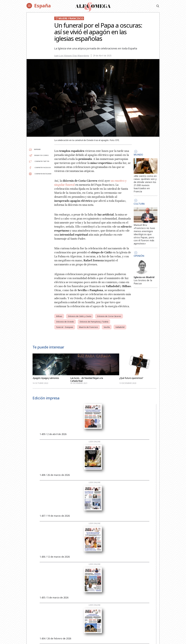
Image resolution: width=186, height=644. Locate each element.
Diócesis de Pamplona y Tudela (94, 322)
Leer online (94, 442)
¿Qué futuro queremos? (131, 378)
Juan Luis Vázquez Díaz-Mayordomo (72, 56)
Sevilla (107, 327)
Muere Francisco (69, 18)
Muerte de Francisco (88, 327)
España (42, 6)
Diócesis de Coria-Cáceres (109, 316)
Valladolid (120, 327)
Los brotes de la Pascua (143, 282)
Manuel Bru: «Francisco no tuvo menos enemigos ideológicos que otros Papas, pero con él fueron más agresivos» (144, 234)
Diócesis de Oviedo (65, 322)
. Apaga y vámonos (46, 378)
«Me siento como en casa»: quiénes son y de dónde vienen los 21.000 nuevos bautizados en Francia (145, 184)
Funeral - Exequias (65, 327)
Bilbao (59, 316)
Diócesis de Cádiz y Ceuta (80, 316)
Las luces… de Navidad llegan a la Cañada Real (87, 379)
